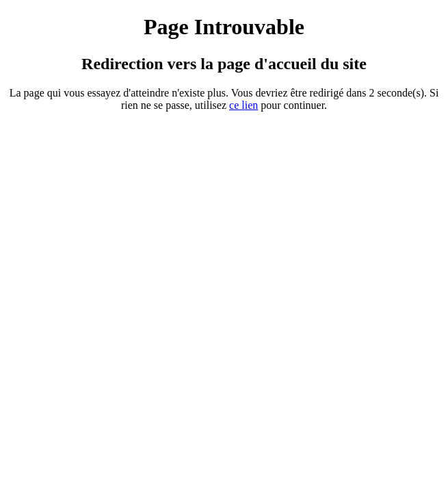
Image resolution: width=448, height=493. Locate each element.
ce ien (243, 105)
